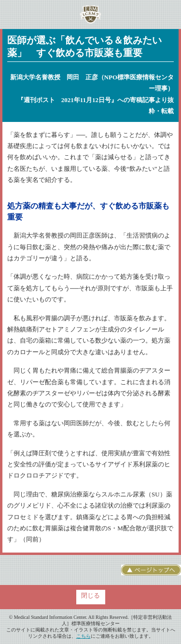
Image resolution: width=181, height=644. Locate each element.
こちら (84, 636)
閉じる (90, 595)
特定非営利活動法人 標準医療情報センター (90, 15)
